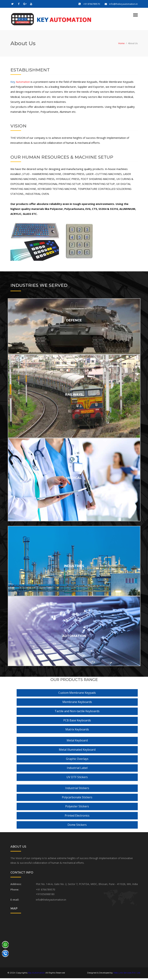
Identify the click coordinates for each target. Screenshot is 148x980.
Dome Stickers (77, 827)
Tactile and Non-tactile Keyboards (77, 713)
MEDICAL (74, 480)
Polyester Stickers (77, 808)
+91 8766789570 (92, 4)
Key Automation (36, 974)
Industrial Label (77, 770)
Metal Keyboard (77, 742)
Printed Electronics (77, 817)
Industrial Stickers (77, 790)
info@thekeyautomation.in (123, 4)
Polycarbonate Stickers (77, 799)
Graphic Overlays (77, 761)
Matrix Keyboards (77, 731)
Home (121, 45)
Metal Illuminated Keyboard (77, 751)
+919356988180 (45, 896)
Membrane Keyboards (77, 704)
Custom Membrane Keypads (77, 695)
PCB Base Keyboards (77, 722)
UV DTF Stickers (77, 779)
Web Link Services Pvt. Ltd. (127, 974)
